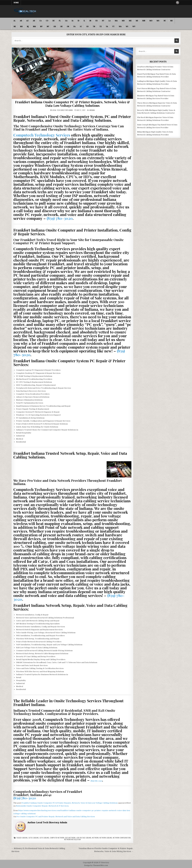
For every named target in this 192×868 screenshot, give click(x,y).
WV (134, 26)
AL (15, 21)
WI (127, 26)
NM (34, 26)
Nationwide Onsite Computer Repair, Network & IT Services (42, 806)
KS (97, 21)
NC (165, 21)
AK (21, 21)
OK (61, 26)
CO (47, 21)
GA (66, 21)
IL (84, 21)
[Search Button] (178, 3)
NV (41, 26)
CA (40, 21)
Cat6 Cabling (44, 838)
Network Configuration (122, 838)
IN (90, 21)
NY (48, 26)
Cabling (25, 838)
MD (123, 21)
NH (21, 26)
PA (74, 26)
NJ (28, 26)
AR (34, 21)
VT (113, 26)
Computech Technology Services (42, 135)
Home (16, 3)
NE (15, 26)
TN (94, 26)
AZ (27, 21)
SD (87, 26)
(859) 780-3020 (60, 218)
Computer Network (57, 838)
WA (120, 26)
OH (55, 26)
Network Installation (72, 839)
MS (158, 21)
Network (95, 838)
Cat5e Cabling (34, 838)
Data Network (70, 838)
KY (103, 21)
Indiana (92, 110)
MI (137, 21)
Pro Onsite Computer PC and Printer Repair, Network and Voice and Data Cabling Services (56, 817)
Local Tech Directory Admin (62, 110)
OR (68, 26)
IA (73, 21)
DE (54, 21)
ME (130, 21)
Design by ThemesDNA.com (96, 865)
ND (172, 21)
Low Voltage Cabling (84, 838)
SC (81, 26)
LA (110, 21)
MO (151, 21)
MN (144, 21)
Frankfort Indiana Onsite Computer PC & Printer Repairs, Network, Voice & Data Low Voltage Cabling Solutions (73, 104)
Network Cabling (106, 838)
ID (78, 21)
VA (107, 26)
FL (60, 21)
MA (116, 21)
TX (101, 26)
